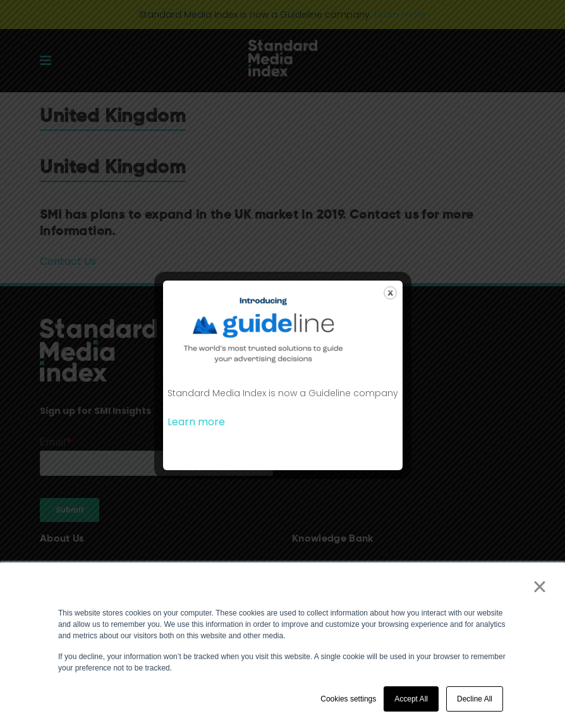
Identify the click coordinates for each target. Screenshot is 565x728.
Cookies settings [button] (348, 699)
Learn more (196, 422)
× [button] (539, 586)
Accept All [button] (411, 699)
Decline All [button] (475, 699)
